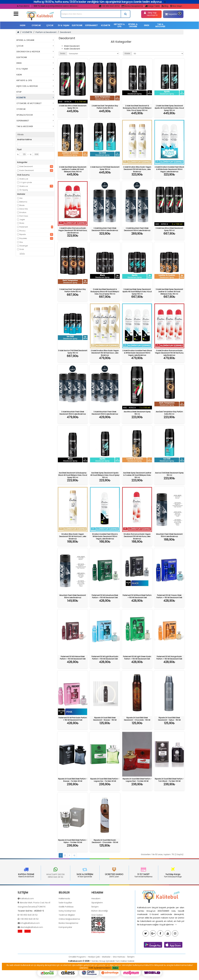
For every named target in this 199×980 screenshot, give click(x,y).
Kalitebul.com (27, 924)
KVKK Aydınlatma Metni (100, 968)
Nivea (22, 223)
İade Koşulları (65, 928)
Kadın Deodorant (27, 170)
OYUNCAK (36, 25)
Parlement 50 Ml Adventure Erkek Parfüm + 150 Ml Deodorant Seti (105, 596)
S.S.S (20, 957)
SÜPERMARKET (91, 25)
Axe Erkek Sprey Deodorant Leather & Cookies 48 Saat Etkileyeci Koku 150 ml (137, 475)
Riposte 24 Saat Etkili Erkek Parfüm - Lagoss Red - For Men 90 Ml (137, 780)
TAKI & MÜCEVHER (160, 25)
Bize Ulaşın (176, 6)
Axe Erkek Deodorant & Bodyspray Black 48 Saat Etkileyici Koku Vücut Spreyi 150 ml (73, 475)
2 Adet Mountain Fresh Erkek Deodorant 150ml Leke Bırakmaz (105, 229)
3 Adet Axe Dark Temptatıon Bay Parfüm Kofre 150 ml (73, 290)
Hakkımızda (64, 924)
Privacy (23, 231)
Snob (22, 249)
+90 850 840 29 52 (109, 6)
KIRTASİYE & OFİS (119, 25)
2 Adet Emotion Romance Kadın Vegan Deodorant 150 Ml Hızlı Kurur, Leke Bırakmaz (73, 230)
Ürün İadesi (97, 940)
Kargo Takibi (152, 6)
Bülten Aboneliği (100, 936)
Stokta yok (24, 179)
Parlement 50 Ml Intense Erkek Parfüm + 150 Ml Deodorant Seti (73, 658)
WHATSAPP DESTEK (30, 874)
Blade (22, 205)
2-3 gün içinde (26, 182)
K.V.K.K (28, 957)
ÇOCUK (50, 25)
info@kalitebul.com (30, 949)
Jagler (22, 220)
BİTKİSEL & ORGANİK (133, 25)
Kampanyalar (65, 953)
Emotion (23, 212)
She (21, 242)
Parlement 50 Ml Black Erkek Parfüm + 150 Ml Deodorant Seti (137, 596)
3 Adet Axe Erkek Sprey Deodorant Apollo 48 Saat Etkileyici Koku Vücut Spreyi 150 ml (137, 292)
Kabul (115, 968)
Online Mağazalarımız (69, 945)
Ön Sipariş (24, 190)
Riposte (23, 234)
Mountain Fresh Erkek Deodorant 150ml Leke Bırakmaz (169, 535)
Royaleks (23, 238)
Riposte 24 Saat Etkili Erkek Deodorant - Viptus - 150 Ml (169, 719)
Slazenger (24, 246)
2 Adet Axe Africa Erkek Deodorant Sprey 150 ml (73, 107)
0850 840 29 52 (30, 877)
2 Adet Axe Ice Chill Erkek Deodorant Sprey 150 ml (105, 168)
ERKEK (147, 25)
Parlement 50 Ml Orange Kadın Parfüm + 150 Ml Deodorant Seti (169, 658)
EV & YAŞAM (64, 25)
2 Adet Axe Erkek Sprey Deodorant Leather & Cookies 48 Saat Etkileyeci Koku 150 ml (73, 169)
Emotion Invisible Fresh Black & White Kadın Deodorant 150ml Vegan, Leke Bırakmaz (105, 536)
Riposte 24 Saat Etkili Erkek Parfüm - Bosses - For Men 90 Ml (73, 780)
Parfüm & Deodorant (46, 32)
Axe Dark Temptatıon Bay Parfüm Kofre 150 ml (169, 413)
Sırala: (63, 53)
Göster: (127, 53)
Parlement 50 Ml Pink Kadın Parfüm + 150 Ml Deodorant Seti (73, 719)
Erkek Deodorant (26, 166)
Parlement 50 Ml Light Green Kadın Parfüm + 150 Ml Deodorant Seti (137, 658)
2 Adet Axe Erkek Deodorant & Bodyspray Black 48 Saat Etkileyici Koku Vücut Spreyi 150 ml (137, 108)
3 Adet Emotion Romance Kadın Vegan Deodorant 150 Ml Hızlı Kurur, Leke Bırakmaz (169, 353)
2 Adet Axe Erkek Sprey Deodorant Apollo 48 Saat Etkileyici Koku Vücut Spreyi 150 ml (169, 108)
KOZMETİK (106, 25)
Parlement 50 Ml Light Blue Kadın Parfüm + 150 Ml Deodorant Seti (105, 658)
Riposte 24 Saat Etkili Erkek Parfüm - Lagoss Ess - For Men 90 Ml (105, 780)
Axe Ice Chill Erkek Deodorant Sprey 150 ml (169, 474)
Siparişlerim (97, 928)
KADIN (23, 25)
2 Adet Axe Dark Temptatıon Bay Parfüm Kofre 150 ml (105, 107)
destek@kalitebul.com (31, 953)
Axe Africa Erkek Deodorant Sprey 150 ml (137, 413)
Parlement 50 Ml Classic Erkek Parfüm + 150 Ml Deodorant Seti (169, 596)
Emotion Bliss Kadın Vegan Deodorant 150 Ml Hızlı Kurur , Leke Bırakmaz (73, 536)
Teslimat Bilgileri (67, 940)
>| (74, 855)
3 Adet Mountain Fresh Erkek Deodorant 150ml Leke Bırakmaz (73, 413)
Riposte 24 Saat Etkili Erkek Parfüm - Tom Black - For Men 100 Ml (169, 780)
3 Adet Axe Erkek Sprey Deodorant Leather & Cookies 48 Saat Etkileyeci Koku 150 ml (169, 292)
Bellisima (23, 202)
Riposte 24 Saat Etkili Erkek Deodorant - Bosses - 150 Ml (105, 719)
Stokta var (24, 186)
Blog (165, 6)
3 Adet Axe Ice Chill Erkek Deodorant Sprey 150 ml (73, 352)
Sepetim (173, 14)
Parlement (24, 227)
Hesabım (96, 924)
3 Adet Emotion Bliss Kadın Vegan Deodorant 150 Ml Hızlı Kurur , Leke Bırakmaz (105, 353)
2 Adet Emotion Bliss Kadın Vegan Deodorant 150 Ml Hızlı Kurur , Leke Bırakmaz (137, 169)
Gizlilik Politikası (66, 932)
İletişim (95, 932)
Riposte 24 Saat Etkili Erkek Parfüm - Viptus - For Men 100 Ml (73, 841)
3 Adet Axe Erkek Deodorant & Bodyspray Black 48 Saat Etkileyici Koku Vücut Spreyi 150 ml (105, 292)
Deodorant (66, 32)
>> (176, 950)
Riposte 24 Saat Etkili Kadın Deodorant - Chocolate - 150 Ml (105, 841)
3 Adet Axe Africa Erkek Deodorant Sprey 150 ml (169, 229)
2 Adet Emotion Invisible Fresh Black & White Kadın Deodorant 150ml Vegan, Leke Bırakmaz (169, 169)
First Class (24, 216)
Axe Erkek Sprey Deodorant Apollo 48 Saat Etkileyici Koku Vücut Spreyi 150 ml (105, 475)
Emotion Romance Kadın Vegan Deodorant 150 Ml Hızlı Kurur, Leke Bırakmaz (137, 536)
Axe (21, 198)
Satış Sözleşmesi (67, 936)
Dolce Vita (24, 209)
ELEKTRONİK (77, 25)
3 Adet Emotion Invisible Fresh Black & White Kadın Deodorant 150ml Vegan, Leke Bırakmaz (137, 353)
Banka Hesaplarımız (132, 6)
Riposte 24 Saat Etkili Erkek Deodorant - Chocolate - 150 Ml (137, 719)
